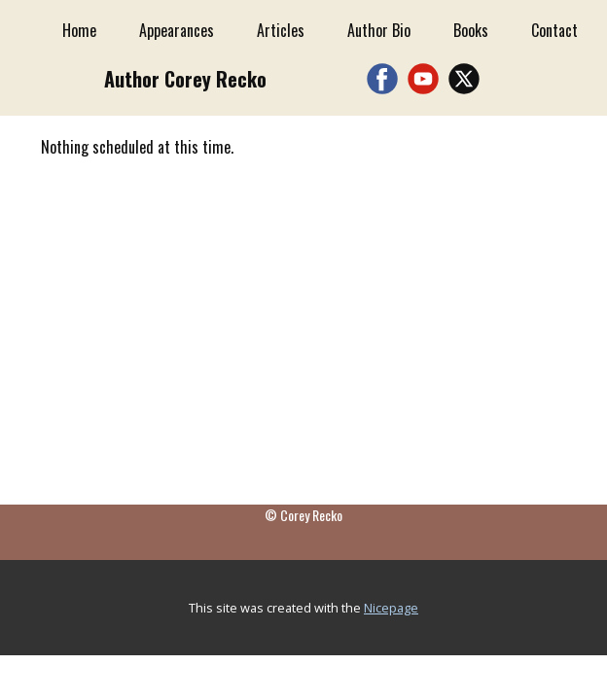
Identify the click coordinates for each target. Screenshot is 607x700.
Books (471, 30)
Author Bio (379, 30)
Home (79, 30)
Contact (554, 30)
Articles (281, 30)
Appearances (177, 30)
